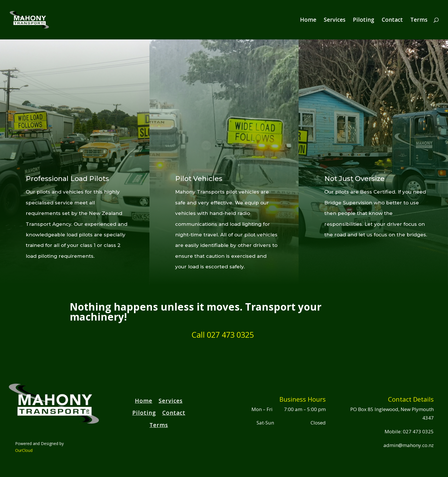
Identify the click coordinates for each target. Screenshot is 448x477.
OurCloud (24, 450)
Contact (392, 21)
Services (335, 21)
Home (308, 21)
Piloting (364, 21)
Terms (419, 21)
